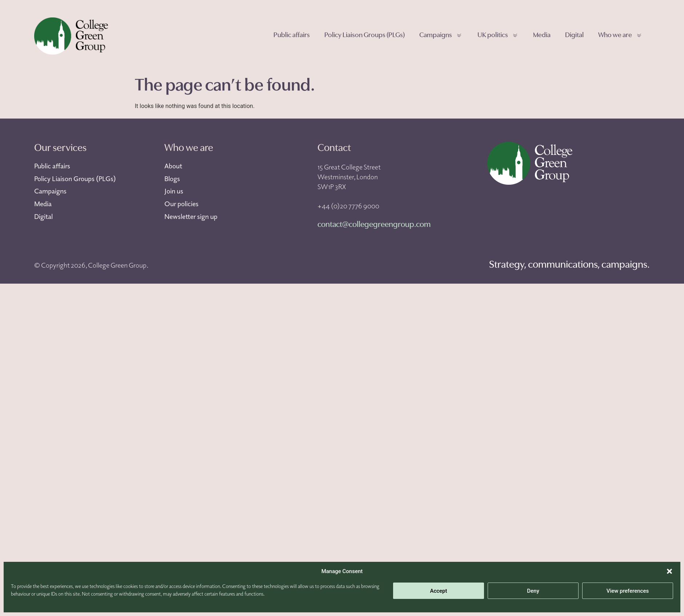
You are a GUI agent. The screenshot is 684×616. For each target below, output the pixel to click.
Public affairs (292, 35)
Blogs (172, 179)
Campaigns (441, 36)
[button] (669, 571)
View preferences (628, 591)
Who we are (620, 36)
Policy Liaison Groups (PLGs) (365, 35)
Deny (533, 591)
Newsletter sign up (191, 216)
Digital (574, 35)
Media (542, 35)
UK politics (498, 36)
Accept (438, 591)
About (173, 166)
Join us (174, 191)
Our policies (181, 204)
